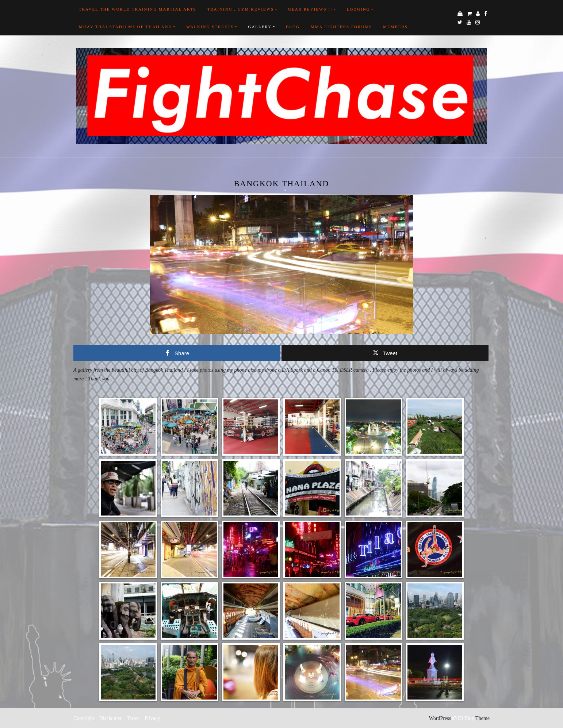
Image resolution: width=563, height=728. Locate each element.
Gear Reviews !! (310, 9)
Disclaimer (110, 718)
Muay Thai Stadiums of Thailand (125, 27)
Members (395, 27)
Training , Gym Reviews (240, 9)
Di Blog (463, 718)
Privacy (152, 718)
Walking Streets (210, 27)
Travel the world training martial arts (137, 9)
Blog (293, 27)
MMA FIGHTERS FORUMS (341, 27)
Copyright (84, 718)
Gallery (260, 27)
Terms (133, 718)
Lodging (358, 9)
